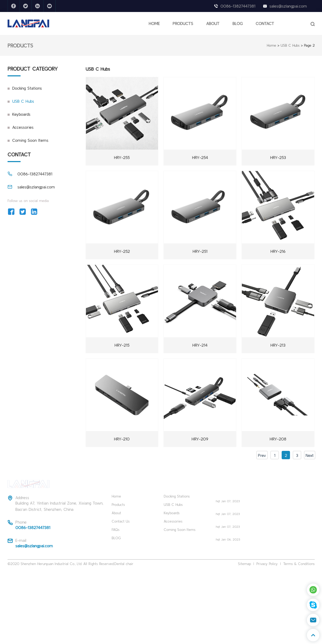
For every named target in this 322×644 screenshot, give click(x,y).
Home (272, 45)
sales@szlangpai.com (288, 6)
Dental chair (124, 564)
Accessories (23, 127)
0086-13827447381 (238, 6)
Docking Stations (27, 88)
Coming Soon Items (30, 140)
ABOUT (213, 23)
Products (118, 505)
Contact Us (121, 521)
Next (310, 455)
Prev (262, 455)
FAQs (116, 530)
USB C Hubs (290, 45)
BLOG (238, 23)
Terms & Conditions (299, 564)
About (116, 513)
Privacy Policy (267, 564)
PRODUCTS (183, 23)
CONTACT (265, 23)
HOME (154, 23)
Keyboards (21, 114)
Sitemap (244, 564)
